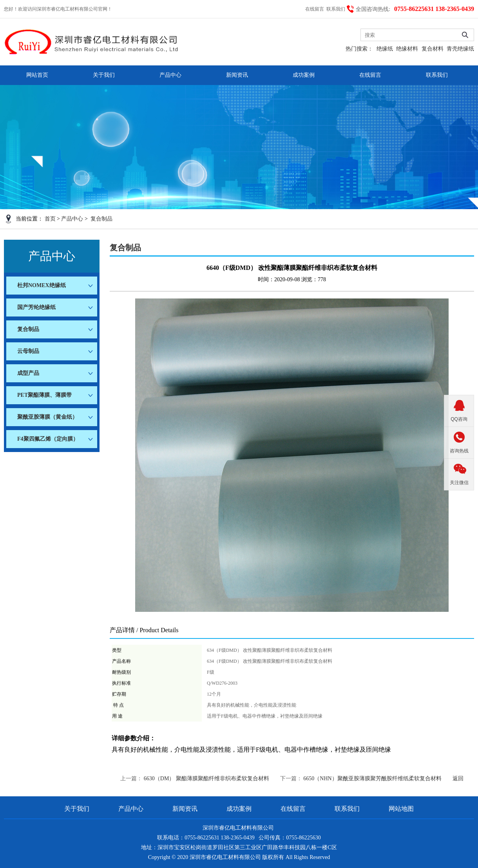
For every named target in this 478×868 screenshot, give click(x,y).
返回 (458, 778)
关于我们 (104, 75)
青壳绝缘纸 (460, 49)
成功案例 (304, 75)
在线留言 (315, 9)
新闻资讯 (237, 75)
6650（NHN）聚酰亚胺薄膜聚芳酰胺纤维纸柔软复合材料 (372, 778)
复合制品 (101, 219)
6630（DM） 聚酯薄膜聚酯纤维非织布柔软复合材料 (206, 778)
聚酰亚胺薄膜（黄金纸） (47, 417)
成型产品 (28, 373)
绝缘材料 (407, 49)
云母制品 (28, 351)
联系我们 (336, 9)
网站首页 (37, 75)
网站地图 (401, 809)
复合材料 (433, 49)
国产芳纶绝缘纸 (36, 307)
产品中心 (170, 75)
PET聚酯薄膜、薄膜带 (44, 395)
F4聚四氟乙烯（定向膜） (48, 439)
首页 (50, 219)
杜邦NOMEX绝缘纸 (42, 285)
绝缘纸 (385, 49)
